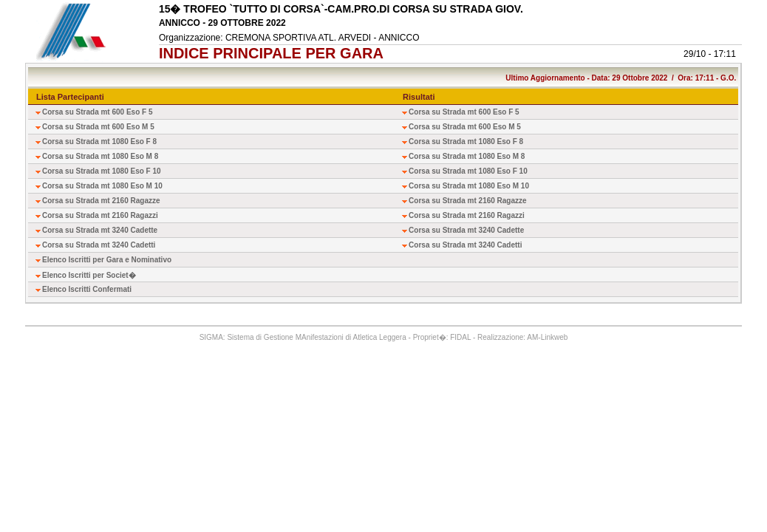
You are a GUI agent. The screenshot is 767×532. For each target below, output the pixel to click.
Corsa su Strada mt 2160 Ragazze (101, 201)
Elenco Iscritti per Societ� (89, 275)
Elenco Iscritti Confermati (87, 289)
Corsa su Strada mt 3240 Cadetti (99, 245)
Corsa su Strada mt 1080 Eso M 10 (102, 186)
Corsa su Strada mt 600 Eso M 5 (98, 127)
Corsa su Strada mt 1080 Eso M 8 (100, 156)
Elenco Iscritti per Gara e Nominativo (107, 260)
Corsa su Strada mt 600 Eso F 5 (98, 112)
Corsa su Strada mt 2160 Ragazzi (100, 215)
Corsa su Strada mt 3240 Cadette (100, 230)
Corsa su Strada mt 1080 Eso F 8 (99, 141)
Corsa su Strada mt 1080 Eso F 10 (102, 171)
